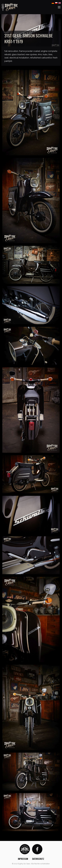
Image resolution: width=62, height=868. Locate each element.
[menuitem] (23, 859)
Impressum (23, 859)
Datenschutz (38, 859)
